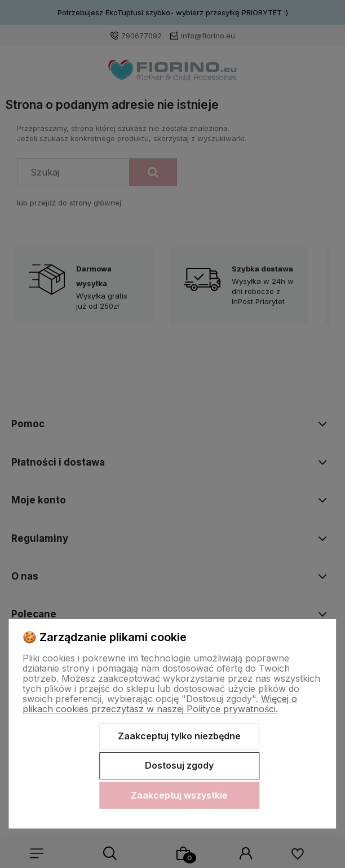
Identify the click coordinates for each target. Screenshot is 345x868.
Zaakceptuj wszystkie (179, 795)
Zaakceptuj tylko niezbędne (179, 736)
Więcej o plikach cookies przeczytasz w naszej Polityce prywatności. (160, 704)
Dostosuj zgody (179, 765)
